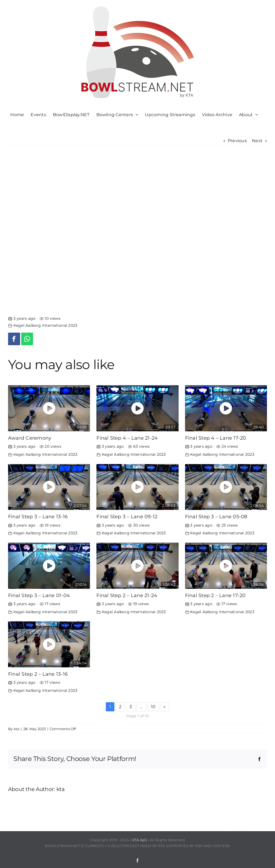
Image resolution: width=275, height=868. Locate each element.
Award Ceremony (30, 438)
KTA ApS (140, 840)
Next (257, 141)
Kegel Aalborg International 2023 (46, 325)
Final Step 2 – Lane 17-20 (215, 595)
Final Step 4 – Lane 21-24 (127, 438)
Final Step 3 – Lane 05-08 (216, 516)
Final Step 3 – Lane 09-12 (127, 516)
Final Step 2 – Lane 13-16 (38, 674)
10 (153, 707)
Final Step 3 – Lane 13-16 (38, 516)
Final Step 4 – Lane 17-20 (216, 438)
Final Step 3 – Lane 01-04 (39, 595)
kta (17, 729)
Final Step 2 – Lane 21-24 (127, 595)
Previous (237, 141)
